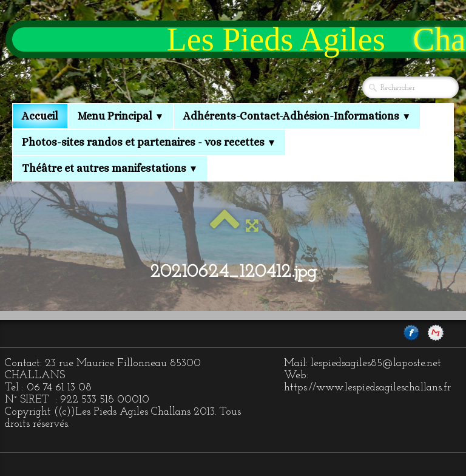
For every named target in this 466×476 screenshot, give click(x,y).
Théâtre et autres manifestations (110, 168)
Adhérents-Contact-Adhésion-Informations (297, 116)
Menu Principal (121, 116)
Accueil (40, 116)
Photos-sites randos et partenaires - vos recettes (149, 142)
